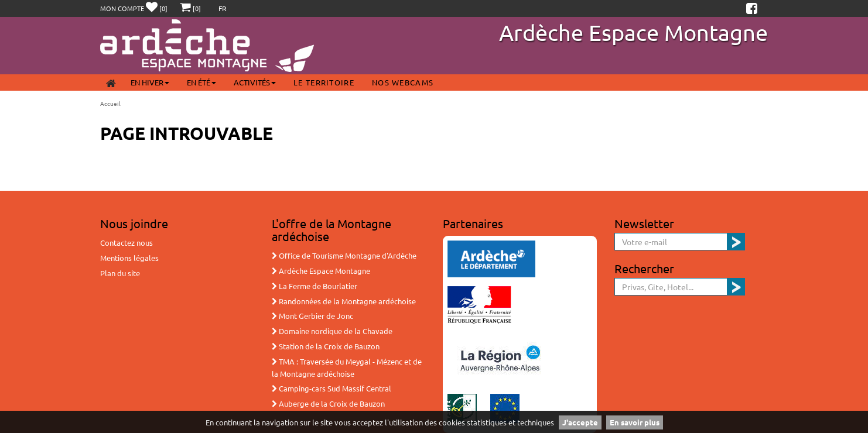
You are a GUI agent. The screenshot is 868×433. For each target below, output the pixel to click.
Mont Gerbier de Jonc (312, 316)
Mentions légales (129, 258)
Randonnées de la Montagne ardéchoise (344, 301)
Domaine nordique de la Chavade (332, 331)
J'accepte (580, 422)
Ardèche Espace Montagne (633, 32)
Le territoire (324, 82)
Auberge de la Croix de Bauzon (328, 403)
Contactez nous (127, 243)
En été (201, 82)
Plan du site (120, 273)
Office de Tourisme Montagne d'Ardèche (344, 255)
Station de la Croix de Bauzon (326, 346)
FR (223, 8)
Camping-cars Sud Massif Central (332, 388)
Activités (255, 82)
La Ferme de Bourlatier (315, 286)
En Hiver (150, 82)
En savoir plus (635, 422)
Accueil (110, 103)
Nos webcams (403, 82)
